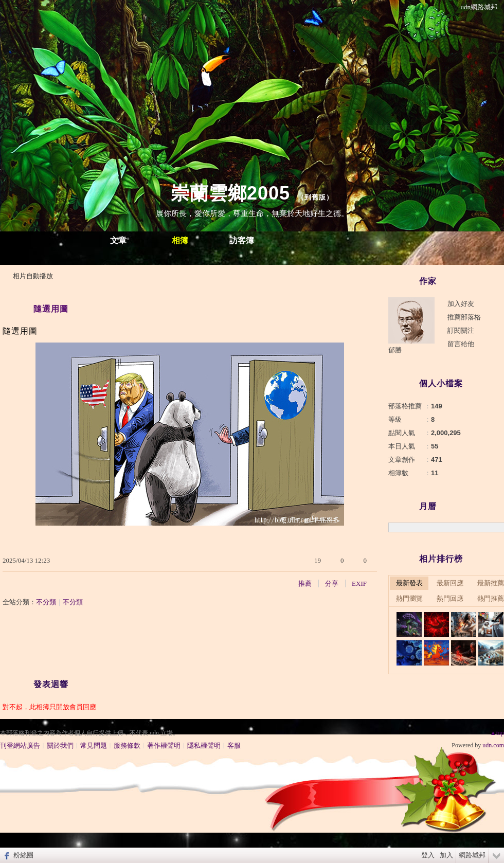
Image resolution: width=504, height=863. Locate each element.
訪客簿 (242, 240)
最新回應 (450, 583)
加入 (446, 855)
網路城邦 (472, 855)
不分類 (46, 602)
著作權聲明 (164, 745)
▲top (497, 733)
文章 (118, 240)
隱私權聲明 (204, 745)
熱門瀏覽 (409, 598)
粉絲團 (23, 855)
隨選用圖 (51, 309)
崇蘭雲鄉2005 (230, 193)
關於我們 (60, 745)
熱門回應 (450, 598)
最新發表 (409, 583)
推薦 (305, 583)
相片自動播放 (33, 276)
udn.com (493, 745)
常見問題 (94, 745)
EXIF (359, 583)
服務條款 (127, 745)
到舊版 (315, 197)
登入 (428, 855)
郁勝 (395, 350)
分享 (332, 583)
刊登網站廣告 (20, 745)
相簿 (180, 240)
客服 (234, 745)
